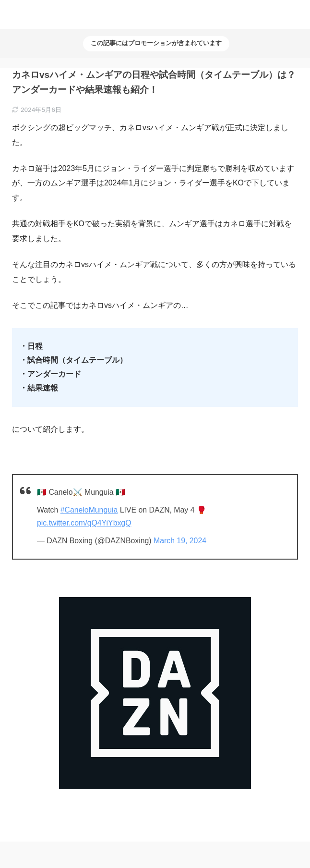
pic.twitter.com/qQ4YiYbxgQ (84, 523)
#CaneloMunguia (89, 510)
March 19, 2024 (180, 541)
